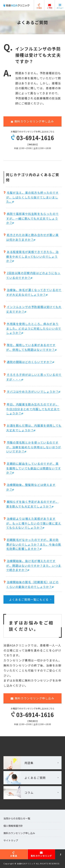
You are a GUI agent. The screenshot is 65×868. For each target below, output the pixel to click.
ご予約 (50, 6)
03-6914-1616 (32, 138)
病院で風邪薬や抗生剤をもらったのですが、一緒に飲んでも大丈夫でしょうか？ (32, 218)
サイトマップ (11, 840)
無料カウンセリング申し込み (32, 121)
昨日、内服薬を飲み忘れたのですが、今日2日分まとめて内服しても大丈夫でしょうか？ (33, 409)
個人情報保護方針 (13, 826)
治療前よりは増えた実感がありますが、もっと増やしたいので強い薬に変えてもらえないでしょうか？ (34, 523)
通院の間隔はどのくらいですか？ (30, 362)
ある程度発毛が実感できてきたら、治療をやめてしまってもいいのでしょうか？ (32, 256)
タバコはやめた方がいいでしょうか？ (33, 392)
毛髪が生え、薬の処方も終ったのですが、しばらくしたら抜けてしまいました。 (32, 197)
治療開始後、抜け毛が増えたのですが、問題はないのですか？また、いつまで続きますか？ (34, 565)
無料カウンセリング (42, 854)
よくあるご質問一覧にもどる (29, 599)
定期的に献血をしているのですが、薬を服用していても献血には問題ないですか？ (34, 468)
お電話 (39, 6)
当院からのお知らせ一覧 (17, 818)
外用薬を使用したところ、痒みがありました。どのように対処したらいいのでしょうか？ (34, 328)
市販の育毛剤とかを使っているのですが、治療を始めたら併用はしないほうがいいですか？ (34, 447)
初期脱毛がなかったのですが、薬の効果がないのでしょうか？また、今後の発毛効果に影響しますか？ (34, 544)
